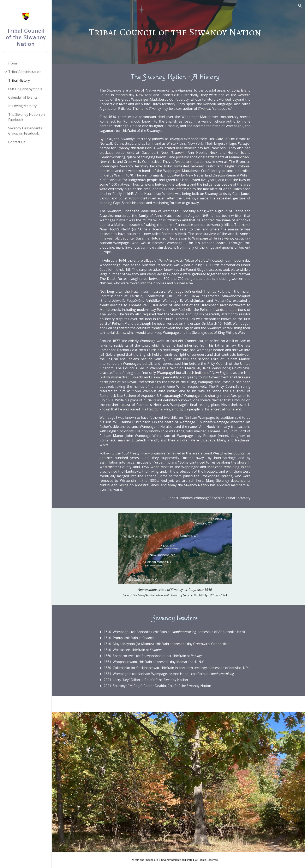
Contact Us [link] (17, 142)
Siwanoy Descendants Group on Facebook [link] (25, 131)
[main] (178, 32)
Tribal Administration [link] (25, 72)
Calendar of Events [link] (23, 97)
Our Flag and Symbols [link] (25, 89)
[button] (300, 6)
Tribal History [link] (19, 80)
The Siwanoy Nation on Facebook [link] (26, 117)
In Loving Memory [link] (22, 106)
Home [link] (13, 63)
